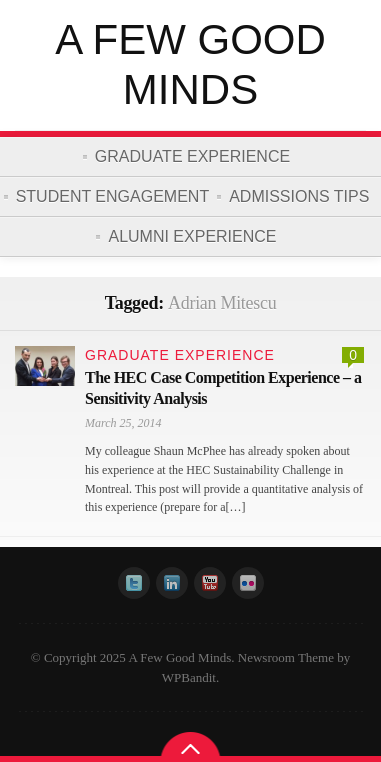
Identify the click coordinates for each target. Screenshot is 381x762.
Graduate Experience (192, 156)
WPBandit (189, 677)
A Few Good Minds (190, 64)
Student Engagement (113, 196)
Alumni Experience (192, 236)
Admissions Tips (299, 196)
